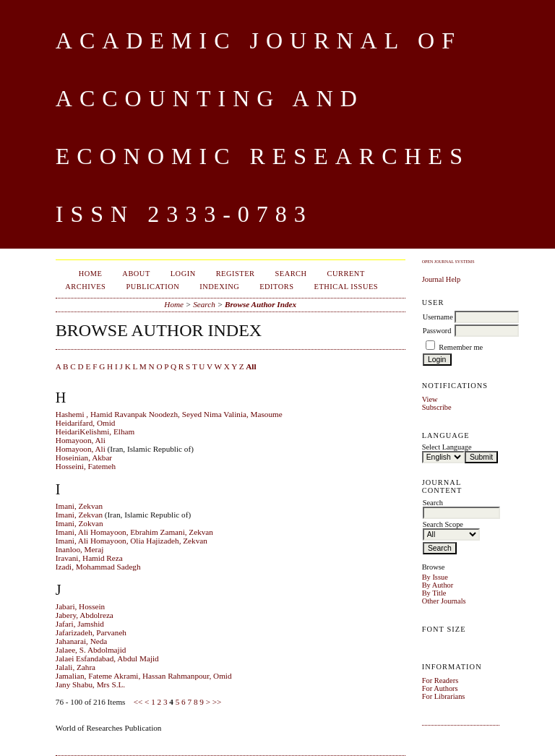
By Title (434, 593)
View (430, 399)
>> (217, 702)
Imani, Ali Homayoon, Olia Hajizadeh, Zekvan (132, 541)
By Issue (435, 577)
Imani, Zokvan (79, 523)
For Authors (440, 688)
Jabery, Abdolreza (85, 615)
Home (91, 274)
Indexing (219, 287)
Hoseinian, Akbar (84, 458)
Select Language (447, 447)
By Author (438, 585)
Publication (152, 287)
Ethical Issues (347, 287)
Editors (276, 287)
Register (236, 274)
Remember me (461, 347)
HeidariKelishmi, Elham (95, 431)
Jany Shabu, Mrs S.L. (90, 684)
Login (183, 274)
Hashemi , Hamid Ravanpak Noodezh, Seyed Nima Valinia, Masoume (169, 414)
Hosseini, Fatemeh (86, 466)
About (136, 274)
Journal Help (441, 279)
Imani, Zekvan (79, 506)
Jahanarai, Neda (81, 641)
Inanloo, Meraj (79, 549)
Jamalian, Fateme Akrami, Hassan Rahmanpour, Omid (144, 676)
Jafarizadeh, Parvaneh (91, 632)
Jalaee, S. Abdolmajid (91, 650)
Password (437, 331)
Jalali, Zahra (76, 667)
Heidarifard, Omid (86, 423)
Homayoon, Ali (81, 440)
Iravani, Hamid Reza (89, 558)
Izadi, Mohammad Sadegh (98, 567)
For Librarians (444, 696)
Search (291, 274)
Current (346, 274)
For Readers (440, 680)
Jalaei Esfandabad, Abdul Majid (107, 658)
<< (138, 702)
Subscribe (437, 407)
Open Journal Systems (448, 262)
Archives (85, 287)
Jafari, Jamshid (80, 624)
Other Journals (444, 601)
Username (438, 317)
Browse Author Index (261, 304)
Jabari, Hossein (80, 606)
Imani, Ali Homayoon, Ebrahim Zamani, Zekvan (134, 532)
